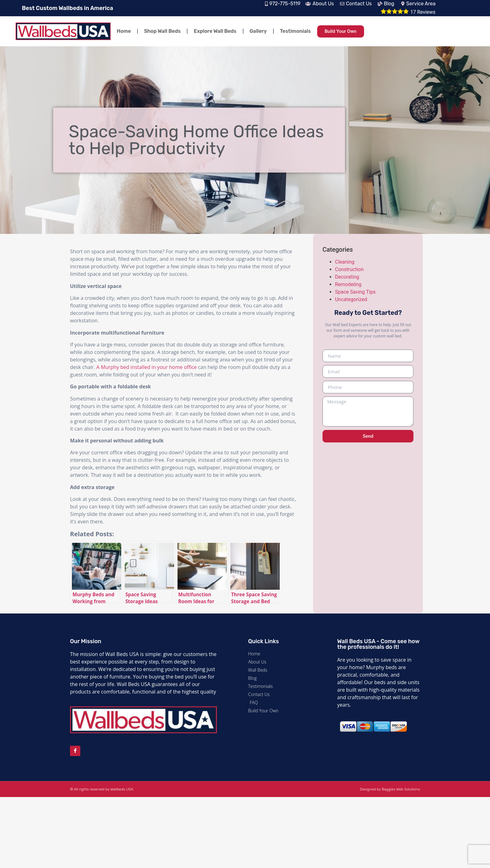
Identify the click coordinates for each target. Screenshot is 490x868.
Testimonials (295, 31)
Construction (349, 269)
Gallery (258, 31)
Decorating (347, 277)
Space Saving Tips (355, 292)
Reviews (423, 12)
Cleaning (345, 262)
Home (124, 31)
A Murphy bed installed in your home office (146, 367)
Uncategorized (351, 299)
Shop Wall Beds (162, 31)
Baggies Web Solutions (401, 789)
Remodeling (348, 284)
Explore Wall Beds (215, 31)
